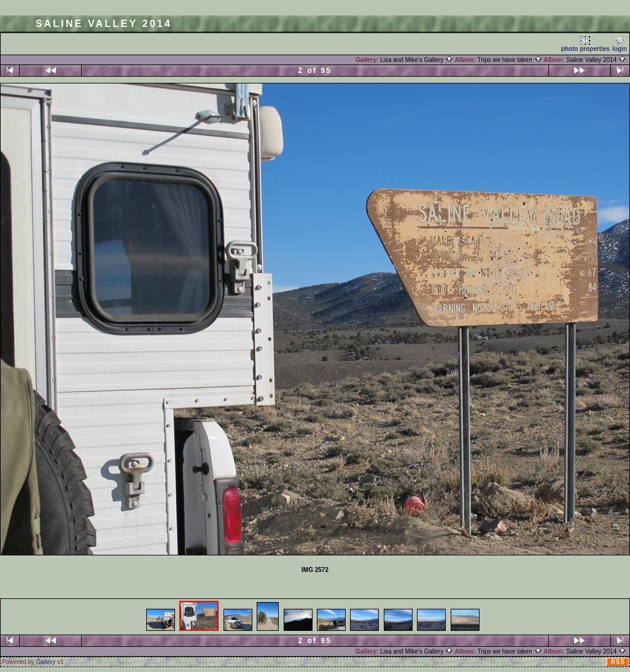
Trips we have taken (510, 60)
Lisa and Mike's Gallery (417, 60)
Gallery (46, 662)
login (620, 44)
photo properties (585, 44)
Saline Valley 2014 (596, 60)
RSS (618, 662)
